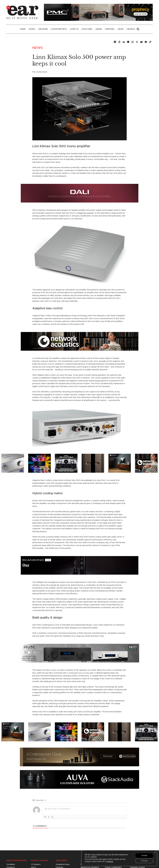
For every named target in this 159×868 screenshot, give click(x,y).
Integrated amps (63, 864)
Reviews (43, 29)
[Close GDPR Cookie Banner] (155, 852)
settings (110, 862)
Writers (110, 29)
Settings (144, 861)
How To (75, 29)
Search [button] (133, 29)
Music (32, 29)
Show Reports (59, 29)
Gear (121, 29)
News (99, 29)
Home (23, 29)
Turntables (11, 864)
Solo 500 (100, 529)
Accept (144, 856)
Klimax (35, 712)
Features (87, 29)
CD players (36, 864)
